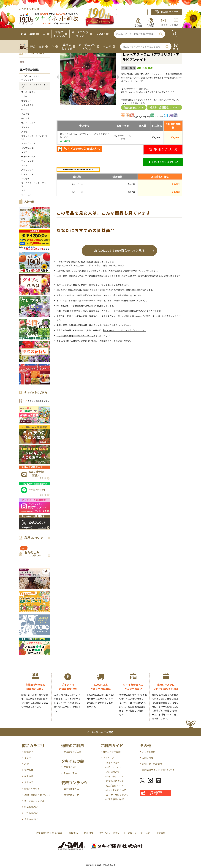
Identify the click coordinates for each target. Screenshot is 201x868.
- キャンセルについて (115, 790)
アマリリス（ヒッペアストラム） (34, 86)
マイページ (108, 758)
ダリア (24, 152)
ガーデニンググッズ (34, 801)
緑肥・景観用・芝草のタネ (38, 795)
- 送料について (112, 772)
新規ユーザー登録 (112, 752)
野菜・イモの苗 (32, 788)
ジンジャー (26, 127)
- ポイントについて (114, 776)
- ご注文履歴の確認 (114, 799)
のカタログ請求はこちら (36, 401)
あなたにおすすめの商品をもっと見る (119, 250)
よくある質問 (149, 752)
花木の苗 (29, 776)
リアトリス (26, 195)
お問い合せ (148, 758)
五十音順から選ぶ (30, 69)
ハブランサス (27, 170)
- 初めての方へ (112, 763)
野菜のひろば (31, 807)
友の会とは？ (70, 767)
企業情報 (161, 833)
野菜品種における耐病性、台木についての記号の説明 (81, 341)
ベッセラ (25, 179)
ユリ (23, 190)
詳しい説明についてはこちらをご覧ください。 (124, 330)
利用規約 (73, 833)
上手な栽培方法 (71, 789)
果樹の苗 (29, 782)
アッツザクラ (27, 80)
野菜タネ (29, 752)
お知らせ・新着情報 (152, 764)
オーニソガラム (28, 92)
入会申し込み (70, 773)
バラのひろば (31, 813)
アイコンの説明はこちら (134, 103)
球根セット (26, 101)
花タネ (28, 758)
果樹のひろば (31, 819)
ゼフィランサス (28, 143)
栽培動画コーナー (72, 795)
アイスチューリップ (30, 76)
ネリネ (24, 165)
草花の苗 (29, 770)
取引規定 (89, 833)
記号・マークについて (139, 833)
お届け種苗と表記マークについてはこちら (76, 336)
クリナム (25, 109)
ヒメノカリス (27, 174)
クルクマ (25, 114)
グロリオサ (26, 118)
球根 (22, 62)
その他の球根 (27, 148)
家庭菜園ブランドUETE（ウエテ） (159, 770)
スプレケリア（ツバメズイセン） (34, 137)
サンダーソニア (28, 123)
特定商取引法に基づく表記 (49, 833)
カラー (24, 96)
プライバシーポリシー (110, 833)
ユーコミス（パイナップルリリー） (34, 184)
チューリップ (27, 161)
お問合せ (163, 25)
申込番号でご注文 (72, 752)
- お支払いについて (114, 781)
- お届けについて (113, 767)
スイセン (25, 132)
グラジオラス (27, 105)
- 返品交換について (114, 785)
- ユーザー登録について (116, 795)
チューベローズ (28, 156)
